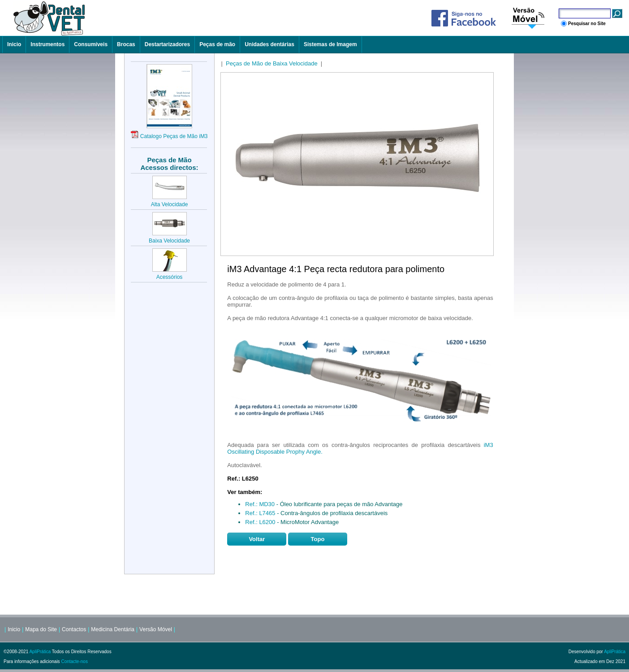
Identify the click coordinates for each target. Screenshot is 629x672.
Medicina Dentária (113, 629)
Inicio (14, 44)
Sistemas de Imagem (330, 44)
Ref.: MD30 (260, 504)
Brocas (126, 44)
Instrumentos (47, 44)
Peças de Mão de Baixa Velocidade (272, 63)
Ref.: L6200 (260, 522)
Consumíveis (91, 44)
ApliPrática (40, 652)
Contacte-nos (74, 661)
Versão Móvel (156, 629)
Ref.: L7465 (260, 513)
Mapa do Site (41, 629)
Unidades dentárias (269, 44)
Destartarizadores (167, 44)
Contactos (74, 629)
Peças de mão (217, 44)
